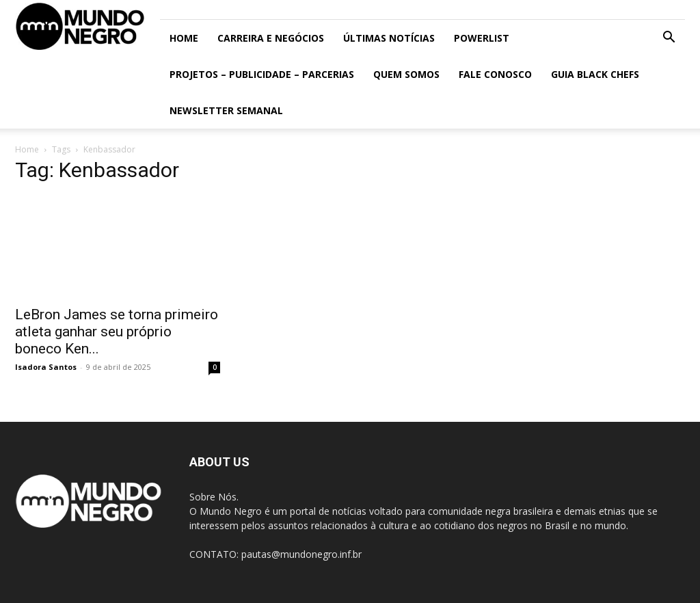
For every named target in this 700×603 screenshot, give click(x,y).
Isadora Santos (46, 367)
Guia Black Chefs (595, 74)
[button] (669, 39)
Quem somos (406, 74)
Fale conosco (495, 74)
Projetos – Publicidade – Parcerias (262, 74)
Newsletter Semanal (226, 110)
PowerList (482, 38)
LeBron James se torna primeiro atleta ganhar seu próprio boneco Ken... (117, 332)
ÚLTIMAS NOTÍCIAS (389, 38)
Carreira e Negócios (271, 38)
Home (184, 38)
